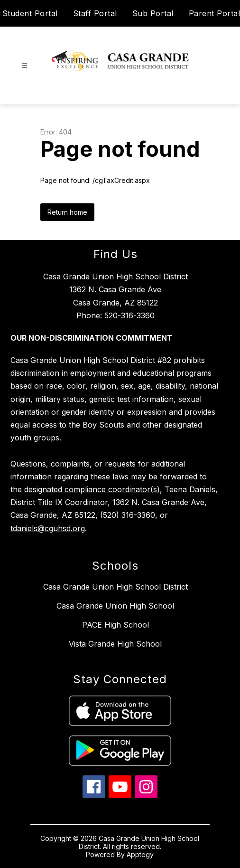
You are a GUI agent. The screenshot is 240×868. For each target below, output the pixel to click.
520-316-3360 (129, 315)
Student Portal (30, 13)
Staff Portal (95, 13)
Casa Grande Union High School (115, 606)
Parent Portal (215, 13)
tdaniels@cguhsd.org (48, 528)
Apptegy (140, 854)
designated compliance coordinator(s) (92, 489)
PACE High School (115, 625)
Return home (67, 212)
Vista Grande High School (115, 644)
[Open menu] (24, 66)
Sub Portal (153, 13)
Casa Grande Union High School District (115, 587)
